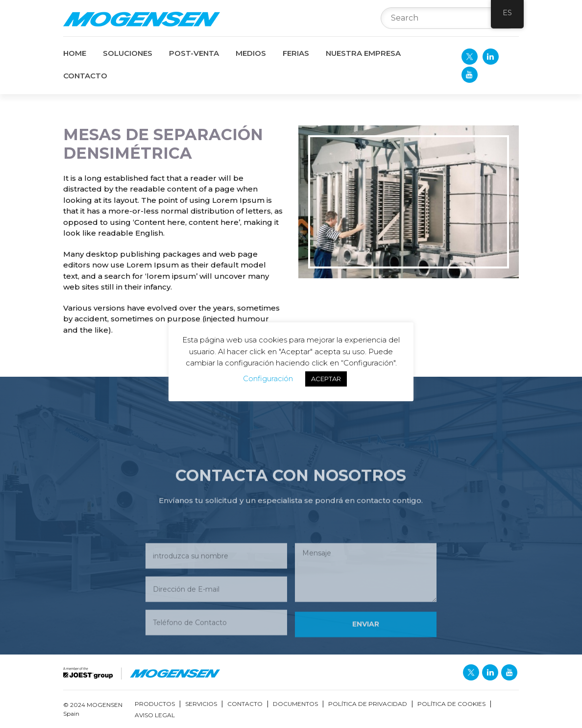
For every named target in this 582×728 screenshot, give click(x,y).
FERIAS (296, 53)
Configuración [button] (268, 378)
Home (75, 53)
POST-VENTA (194, 53)
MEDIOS (251, 53)
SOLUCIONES (128, 53)
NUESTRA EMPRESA (363, 53)
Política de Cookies (451, 704)
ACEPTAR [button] (326, 379)
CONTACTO (85, 76)
